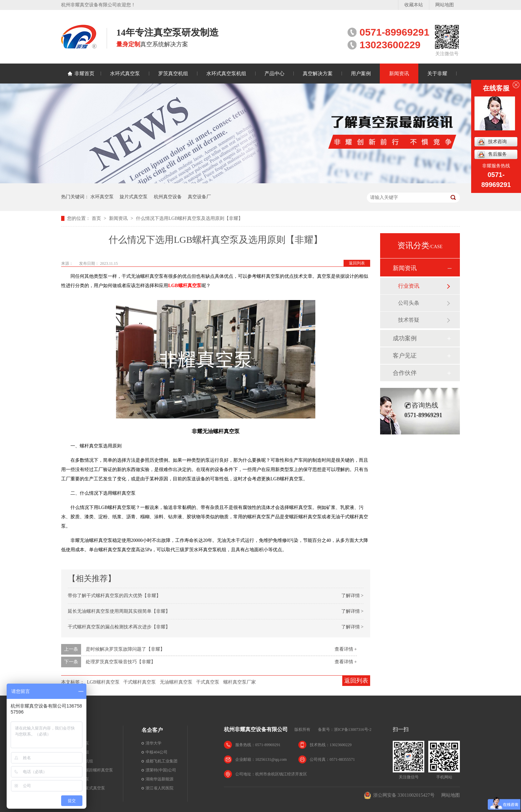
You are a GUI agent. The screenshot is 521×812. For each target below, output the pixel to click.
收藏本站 (414, 5)
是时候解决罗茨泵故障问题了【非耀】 (125, 649)
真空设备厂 (199, 197)
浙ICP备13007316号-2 (353, 730)
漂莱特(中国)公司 (161, 770)
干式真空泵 (208, 682)
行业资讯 (409, 286)
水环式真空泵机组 (226, 74)
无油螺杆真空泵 (176, 682)
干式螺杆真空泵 (140, 682)
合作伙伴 (405, 373)
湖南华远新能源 (159, 779)
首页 (97, 218)
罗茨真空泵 (75, 797)
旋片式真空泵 (134, 197)
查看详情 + (346, 649)
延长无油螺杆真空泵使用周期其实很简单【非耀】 (119, 611)
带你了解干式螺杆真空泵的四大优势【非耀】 (114, 596)
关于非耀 (437, 74)
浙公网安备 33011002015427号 (399, 795)
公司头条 (409, 303)
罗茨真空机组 (173, 74)
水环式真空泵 (125, 74)
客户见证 (405, 356)
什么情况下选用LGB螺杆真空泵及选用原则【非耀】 (189, 218)
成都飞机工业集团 (161, 761)
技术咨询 (492, 142)
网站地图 (445, 5)
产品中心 (274, 74)
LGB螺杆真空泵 (103, 682)
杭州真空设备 (168, 197)
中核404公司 (156, 752)
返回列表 (357, 263)
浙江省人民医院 (159, 788)
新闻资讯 (399, 74)
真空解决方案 (318, 74)
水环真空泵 (102, 197)
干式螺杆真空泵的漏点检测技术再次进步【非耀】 (119, 627)
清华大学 (154, 743)
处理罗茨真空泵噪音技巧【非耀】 (121, 662)
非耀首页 (84, 74)
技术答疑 (409, 320)
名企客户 (152, 730)
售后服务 (492, 155)
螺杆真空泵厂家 (240, 682)
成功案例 (405, 338)
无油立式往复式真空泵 (85, 788)
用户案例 (361, 74)
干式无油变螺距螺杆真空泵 (89, 770)
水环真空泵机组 (79, 761)
